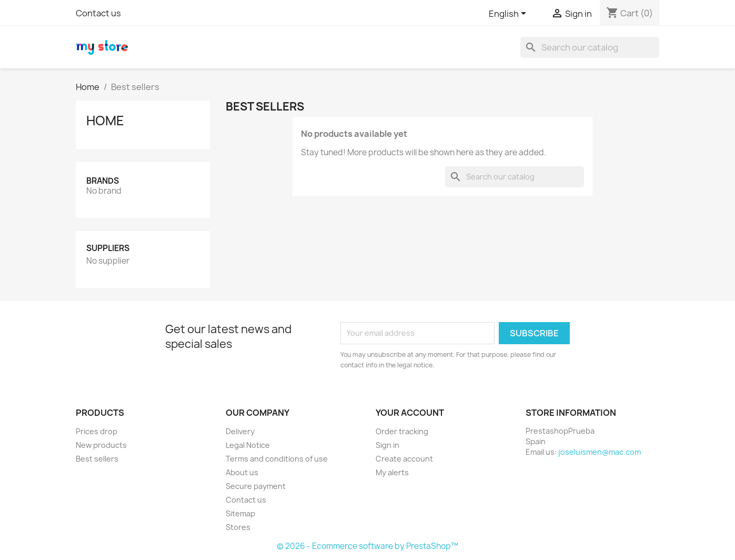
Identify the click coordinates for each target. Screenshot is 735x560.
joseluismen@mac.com (600, 452)
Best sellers (97, 459)
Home (105, 121)
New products (101, 445)
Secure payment (256, 486)
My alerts (392, 472)
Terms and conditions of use (277, 459)
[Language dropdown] (509, 14)
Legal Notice (248, 445)
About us (242, 472)
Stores (238, 527)
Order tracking (402, 431)
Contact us (98, 13)
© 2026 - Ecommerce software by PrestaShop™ (367, 546)
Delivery (240, 431)
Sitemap (240, 513)
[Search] (590, 47)
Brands (103, 181)
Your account (410, 413)
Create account (404, 459)
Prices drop (97, 431)
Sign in (387, 445)
